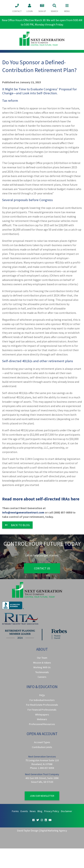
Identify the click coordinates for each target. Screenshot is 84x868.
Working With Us (42, 667)
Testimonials (42, 672)
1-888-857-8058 (46, 768)
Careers (42, 677)
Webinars (42, 719)
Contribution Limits (42, 747)
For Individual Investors (42, 700)
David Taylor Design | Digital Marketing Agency (42, 831)
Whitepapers (42, 714)
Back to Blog (17, 525)
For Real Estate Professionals (42, 705)
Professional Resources (42, 724)
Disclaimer (67, 811)
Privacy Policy (52, 811)
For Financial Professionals (42, 710)
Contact (17, 8)
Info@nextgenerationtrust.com (23, 512)
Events (24, 811)
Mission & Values (42, 663)
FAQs (42, 695)
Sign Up (42, 8)
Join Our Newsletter (42, 796)
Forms (15, 811)
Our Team (42, 658)
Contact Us (42, 568)
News (33, 811)
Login (29, 8)
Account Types (42, 742)
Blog (40, 811)
